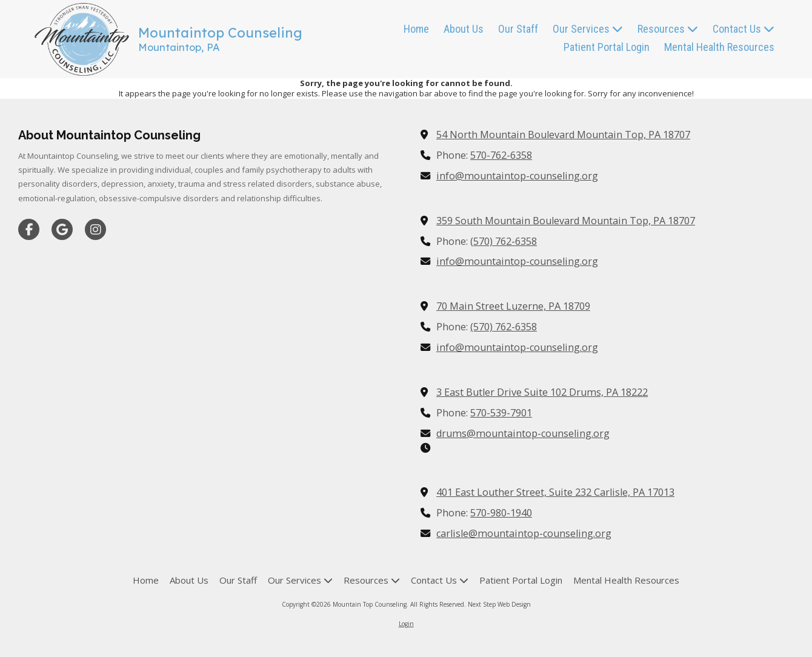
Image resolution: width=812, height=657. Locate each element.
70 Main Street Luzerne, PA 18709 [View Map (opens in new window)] (513, 306)
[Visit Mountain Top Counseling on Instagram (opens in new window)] (95, 229)
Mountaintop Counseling (220, 33)
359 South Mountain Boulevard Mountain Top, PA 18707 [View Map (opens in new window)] (566, 221)
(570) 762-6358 (504, 241)
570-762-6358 (501, 155)
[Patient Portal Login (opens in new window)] (607, 48)
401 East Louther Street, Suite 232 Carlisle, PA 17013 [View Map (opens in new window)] (555, 492)
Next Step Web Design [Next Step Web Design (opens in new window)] (499, 604)
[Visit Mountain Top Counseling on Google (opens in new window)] (62, 229)
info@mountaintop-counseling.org (517, 176)
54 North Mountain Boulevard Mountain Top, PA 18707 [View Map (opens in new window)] (563, 135)
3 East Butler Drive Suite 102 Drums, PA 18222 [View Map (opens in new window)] (542, 392)
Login (406, 624)
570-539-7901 (501, 413)
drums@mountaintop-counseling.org (523, 433)
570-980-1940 (501, 513)
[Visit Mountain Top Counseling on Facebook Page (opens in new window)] (29, 229)
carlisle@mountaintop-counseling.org (524, 533)
